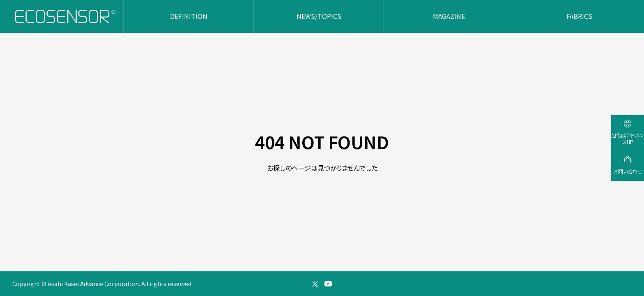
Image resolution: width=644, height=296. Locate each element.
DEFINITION (189, 16)
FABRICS (579, 16)
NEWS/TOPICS (319, 16)
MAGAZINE (449, 16)
